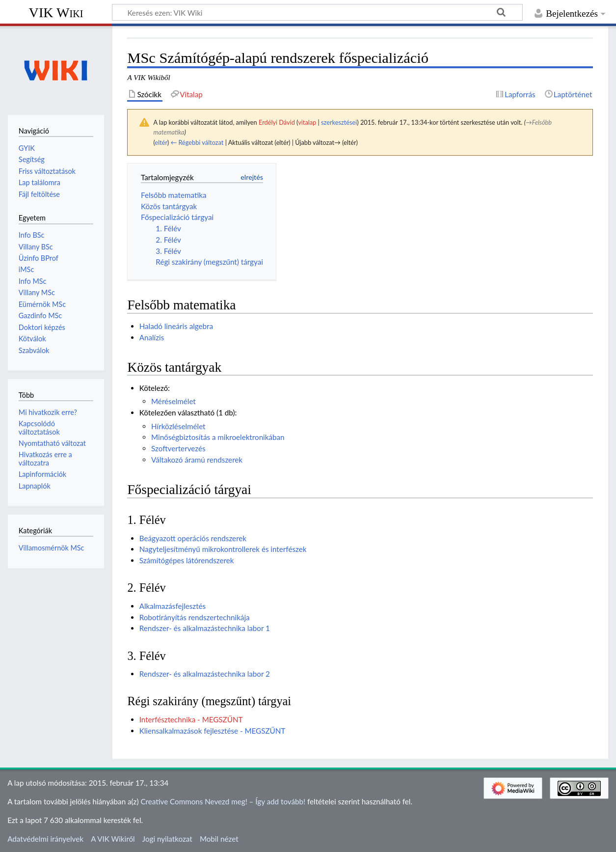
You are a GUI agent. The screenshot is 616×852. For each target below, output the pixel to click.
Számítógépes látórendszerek (187, 560)
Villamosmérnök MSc (52, 548)
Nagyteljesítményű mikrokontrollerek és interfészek (223, 549)
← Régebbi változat (197, 142)
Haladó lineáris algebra (176, 326)
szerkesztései (339, 122)
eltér (161, 142)
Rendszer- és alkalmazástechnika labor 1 (205, 628)
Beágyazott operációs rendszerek (193, 538)
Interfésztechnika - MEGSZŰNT (191, 719)
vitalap (307, 122)
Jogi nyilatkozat (167, 839)
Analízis (152, 337)
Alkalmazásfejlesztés (173, 606)
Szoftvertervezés (178, 448)
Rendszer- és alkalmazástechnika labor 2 (205, 674)
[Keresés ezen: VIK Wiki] (317, 12)
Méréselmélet (174, 401)
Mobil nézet (219, 839)
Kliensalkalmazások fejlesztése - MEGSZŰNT (213, 731)
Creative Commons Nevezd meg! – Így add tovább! (223, 801)
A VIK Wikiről (113, 839)
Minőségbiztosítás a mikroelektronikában (218, 437)
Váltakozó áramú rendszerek (197, 460)
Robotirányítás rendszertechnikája (195, 617)
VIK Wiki (56, 13)
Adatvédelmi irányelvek (45, 839)
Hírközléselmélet (178, 426)
